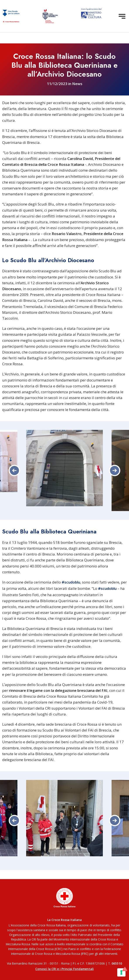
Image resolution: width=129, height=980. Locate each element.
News (77, 84)
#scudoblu (71, 582)
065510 (117, 963)
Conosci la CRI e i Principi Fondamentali (64, 969)
